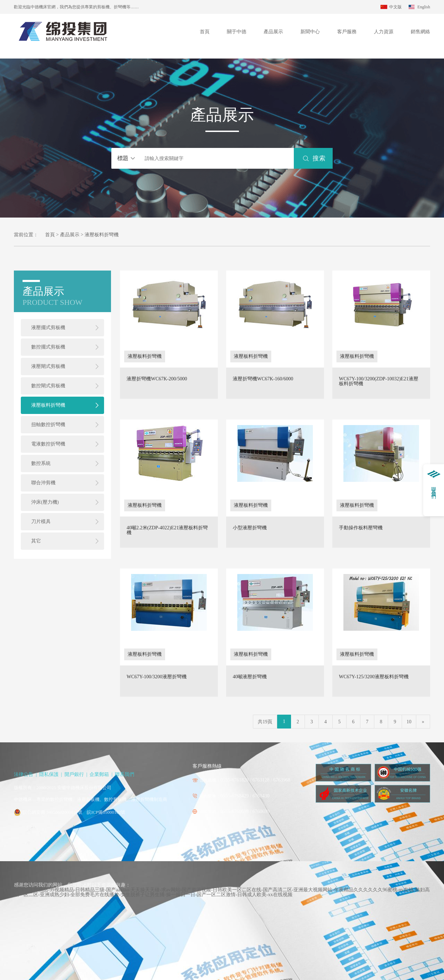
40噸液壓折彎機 (250, 677)
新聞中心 (310, 32)
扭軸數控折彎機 (48, 425)
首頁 (205, 32)
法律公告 (24, 774)
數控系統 (41, 463)
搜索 (319, 158)
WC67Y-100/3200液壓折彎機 (157, 677)
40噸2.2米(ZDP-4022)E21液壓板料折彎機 (167, 530)
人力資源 (384, 32)
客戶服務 (347, 32)
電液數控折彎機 (48, 444)
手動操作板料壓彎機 (361, 528)
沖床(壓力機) (45, 502)
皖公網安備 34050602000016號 (52, 812)
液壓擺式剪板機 (48, 328)
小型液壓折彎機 (250, 528)
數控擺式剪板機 (48, 347)
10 (409, 722)
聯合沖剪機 (43, 483)
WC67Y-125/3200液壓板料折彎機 (374, 677)
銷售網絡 (420, 32)
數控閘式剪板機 (48, 386)
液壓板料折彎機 (48, 405)
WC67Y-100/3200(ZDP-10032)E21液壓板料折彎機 (379, 381)
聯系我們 (125, 774)
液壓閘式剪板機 (48, 366)
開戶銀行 (74, 774)
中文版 (395, 7)
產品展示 (273, 32)
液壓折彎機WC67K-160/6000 (263, 379)
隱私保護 (49, 774)
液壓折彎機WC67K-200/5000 (157, 379)
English (424, 7)
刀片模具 (41, 522)
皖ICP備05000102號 (106, 812)
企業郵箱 (99, 774)
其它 (36, 541)
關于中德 (237, 32)
